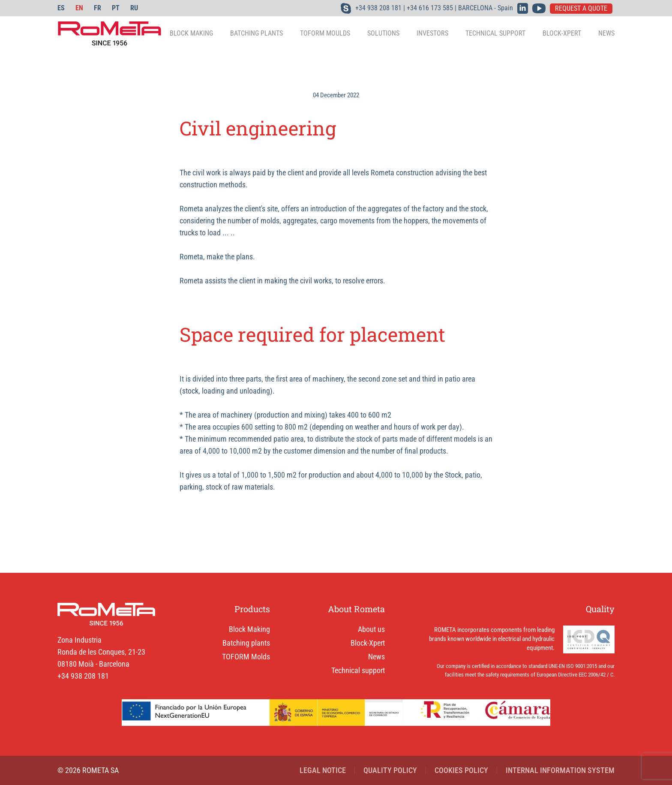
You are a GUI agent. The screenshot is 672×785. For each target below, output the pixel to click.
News (606, 33)
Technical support (495, 33)
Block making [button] (191, 33)
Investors (432, 33)
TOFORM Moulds (325, 33)
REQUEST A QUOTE (581, 8)
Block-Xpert (562, 33)
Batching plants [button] (256, 33)
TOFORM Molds (246, 657)
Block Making (249, 629)
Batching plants (246, 643)
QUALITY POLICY (390, 770)
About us (371, 629)
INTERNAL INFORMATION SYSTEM (560, 770)
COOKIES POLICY (461, 770)
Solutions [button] (383, 33)
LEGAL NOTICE (323, 770)
